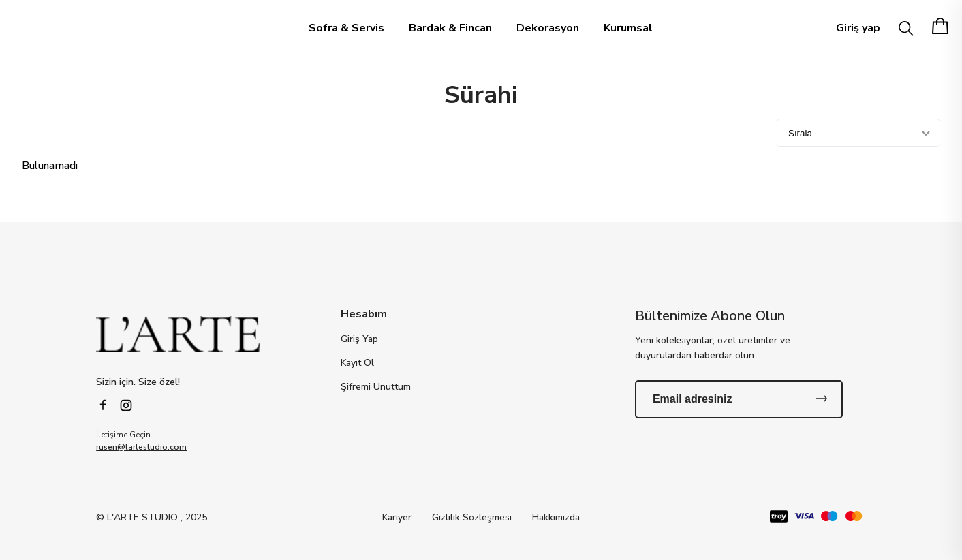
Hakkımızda (556, 517)
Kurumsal (628, 28)
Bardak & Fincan (450, 28)
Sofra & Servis (346, 28)
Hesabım (364, 314)
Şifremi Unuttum (376, 387)
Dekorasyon (548, 28)
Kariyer (397, 517)
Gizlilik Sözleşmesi (472, 517)
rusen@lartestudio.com (141, 447)
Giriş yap (858, 28)
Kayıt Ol (357, 363)
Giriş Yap (359, 339)
